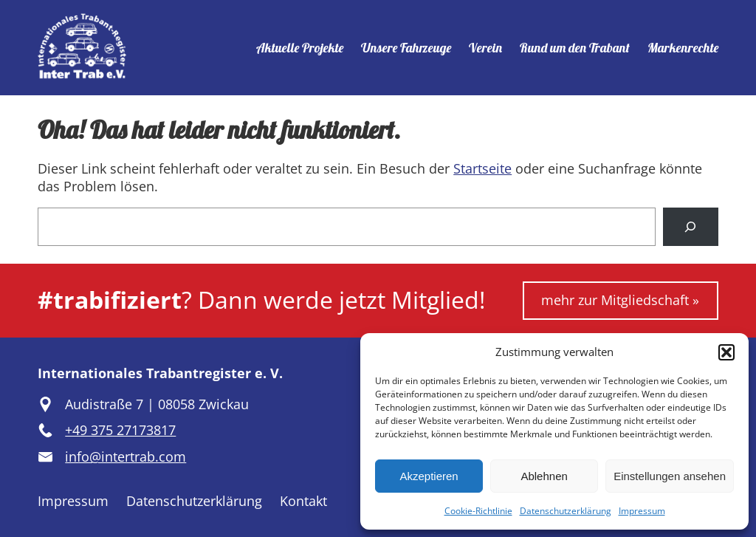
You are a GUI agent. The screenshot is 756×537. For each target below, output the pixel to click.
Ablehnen (544, 476)
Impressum (642, 511)
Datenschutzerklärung (566, 511)
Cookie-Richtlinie (478, 511)
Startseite (482, 168)
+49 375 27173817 (120, 430)
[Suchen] (691, 226)
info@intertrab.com (126, 456)
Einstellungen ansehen (670, 476)
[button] (726, 352)
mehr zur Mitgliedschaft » (620, 300)
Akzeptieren (429, 476)
